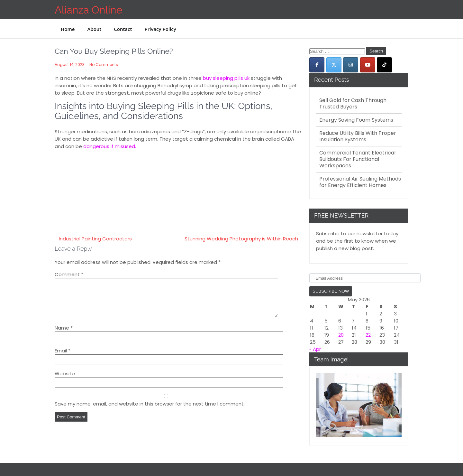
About (94, 29)
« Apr (315, 349)
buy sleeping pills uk (226, 78)
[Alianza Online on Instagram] (351, 65)
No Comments (104, 65)
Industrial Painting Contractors (95, 239)
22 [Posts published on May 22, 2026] (368, 335)
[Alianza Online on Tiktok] (384, 65)
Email (63, 358)
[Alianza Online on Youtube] (368, 65)
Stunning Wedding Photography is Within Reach (241, 239)
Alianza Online (88, 10)
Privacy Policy (160, 29)
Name (64, 336)
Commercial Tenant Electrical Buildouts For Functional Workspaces (357, 159)
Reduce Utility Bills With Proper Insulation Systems (358, 136)
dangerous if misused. (110, 146)
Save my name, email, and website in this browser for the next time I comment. (150, 411)
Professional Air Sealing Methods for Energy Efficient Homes (360, 182)
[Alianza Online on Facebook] (317, 65)
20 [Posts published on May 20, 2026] (341, 335)
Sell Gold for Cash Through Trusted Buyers (353, 104)
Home (68, 29)
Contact (123, 29)
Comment (69, 274)
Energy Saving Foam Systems (356, 120)
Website (65, 381)
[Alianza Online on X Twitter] (334, 65)
